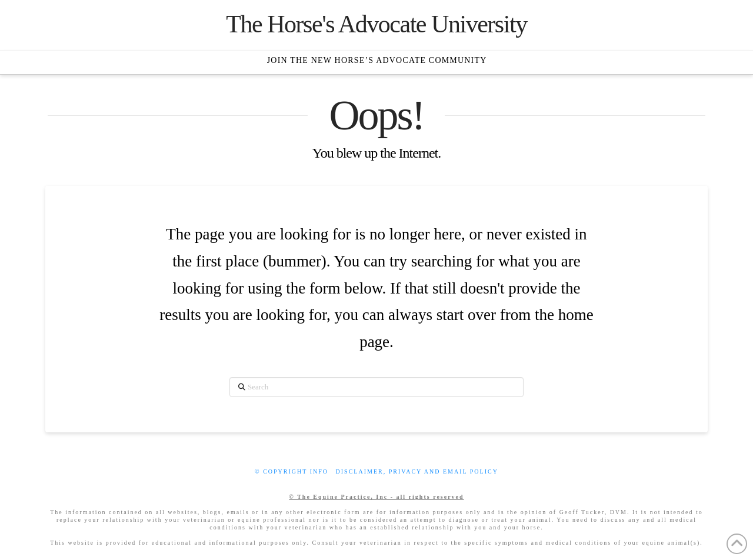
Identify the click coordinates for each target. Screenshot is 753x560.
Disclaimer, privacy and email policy (417, 471)
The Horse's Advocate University (376, 24)
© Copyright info (291, 471)
